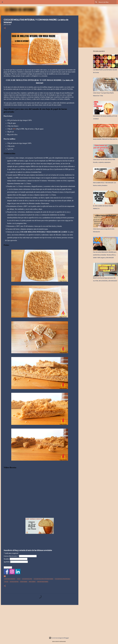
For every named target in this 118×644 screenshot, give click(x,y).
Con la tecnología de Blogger (59, 638)
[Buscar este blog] (107, 2)
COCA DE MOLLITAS (27, 579)
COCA (19, 579)
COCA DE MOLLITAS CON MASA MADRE (43, 579)
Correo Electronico (11, 556)
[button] (5, 28)
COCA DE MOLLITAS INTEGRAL (62, 579)
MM (14, 129)
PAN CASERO (32, 582)
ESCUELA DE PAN (14, 582)
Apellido (7, 562)
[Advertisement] (40, 620)
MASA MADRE (24, 582)
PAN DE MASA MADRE (43, 582)
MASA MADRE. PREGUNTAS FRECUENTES (105, 139)
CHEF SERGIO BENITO (10, 579)
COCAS (6, 582)
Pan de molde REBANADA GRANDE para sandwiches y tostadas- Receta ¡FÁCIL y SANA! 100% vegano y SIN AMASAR (105, 255)
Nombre (7, 559)
